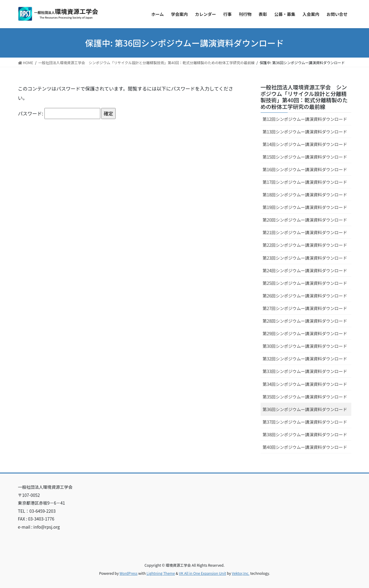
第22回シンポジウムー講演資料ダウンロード (305, 245)
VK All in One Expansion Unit (203, 573)
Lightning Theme (161, 573)
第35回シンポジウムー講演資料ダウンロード (305, 397)
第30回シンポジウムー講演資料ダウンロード (305, 346)
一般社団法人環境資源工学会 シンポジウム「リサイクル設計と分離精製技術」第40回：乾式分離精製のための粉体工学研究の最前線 (304, 97)
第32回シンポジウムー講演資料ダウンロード (305, 359)
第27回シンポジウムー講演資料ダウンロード (305, 308)
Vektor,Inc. (241, 573)
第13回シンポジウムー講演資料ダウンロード (305, 132)
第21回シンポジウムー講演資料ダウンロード (305, 232)
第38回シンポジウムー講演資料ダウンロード (305, 434)
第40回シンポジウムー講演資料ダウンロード (305, 447)
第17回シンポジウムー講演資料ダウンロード (305, 182)
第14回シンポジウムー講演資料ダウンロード (305, 144)
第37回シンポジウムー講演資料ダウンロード (305, 422)
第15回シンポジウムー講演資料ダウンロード (305, 157)
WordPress (129, 573)
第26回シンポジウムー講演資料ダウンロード (305, 296)
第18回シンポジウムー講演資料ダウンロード (305, 195)
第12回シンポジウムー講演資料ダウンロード (305, 119)
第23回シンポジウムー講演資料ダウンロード (305, 258)
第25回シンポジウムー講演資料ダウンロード (305, 283)
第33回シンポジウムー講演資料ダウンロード (305, 371)
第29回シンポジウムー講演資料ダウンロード (305, 333)
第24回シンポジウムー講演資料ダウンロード (305, 270)
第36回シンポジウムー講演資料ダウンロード (305, 409)
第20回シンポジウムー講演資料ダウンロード (305, 220)
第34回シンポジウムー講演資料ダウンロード (305, 384)
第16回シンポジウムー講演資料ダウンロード (305, 169)
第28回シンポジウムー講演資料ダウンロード (305, 321)
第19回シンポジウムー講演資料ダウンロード (305, 207)
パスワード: (59, 113)
